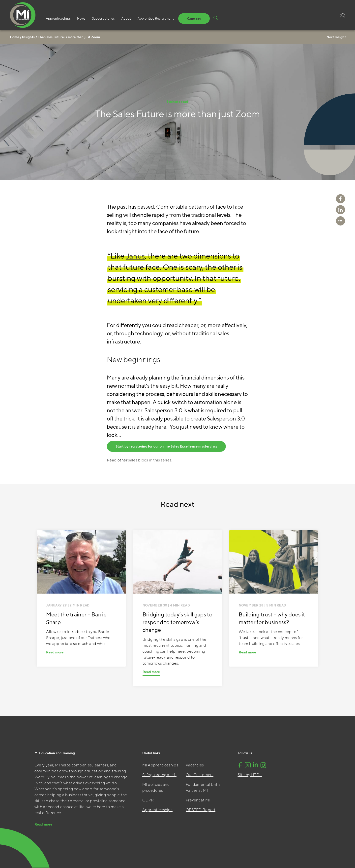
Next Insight (336, 37)
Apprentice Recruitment (149, 19)
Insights (28, 37)
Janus (136, 256)
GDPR (148, 800)
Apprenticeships (58, 19)
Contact (185, 19)
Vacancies (195, 765)
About (121, 19)
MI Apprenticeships (160, 765)
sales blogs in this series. (150, 460)
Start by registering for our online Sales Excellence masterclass (167, 447)
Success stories (100, 19)
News (80, 19)
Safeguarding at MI (159, 775)
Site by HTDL (250, 775)
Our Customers (200, 775)
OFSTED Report (201, 810)
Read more (55, 652)
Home (15, 37)
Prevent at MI (198, 800)
